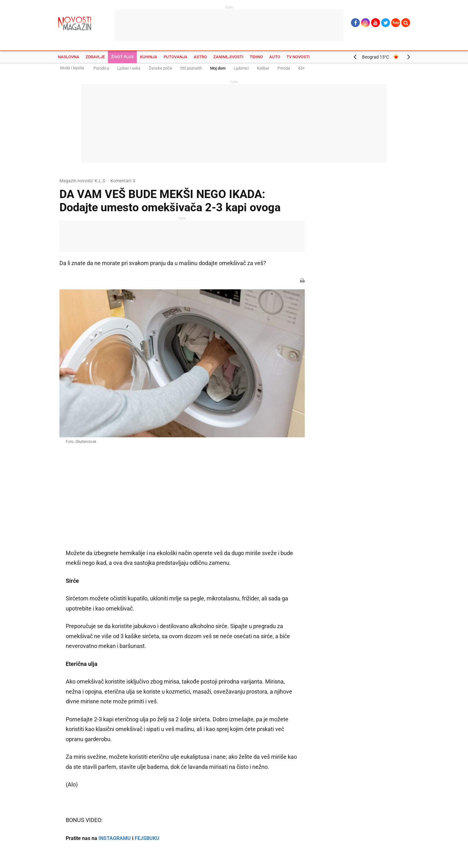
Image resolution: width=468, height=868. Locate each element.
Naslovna (69, 57)
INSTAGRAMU (115, 838)
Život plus (122, 57)
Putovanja (175, 57)
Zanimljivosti (228, 57)
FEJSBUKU (147, 838)
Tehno (256, 57)
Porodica (101, 68)
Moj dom (218, 68)
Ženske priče (160, 68)
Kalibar (263, 68)
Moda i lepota (72, 68)
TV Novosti (298, 57)
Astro (200, 57)
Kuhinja (149, 57)
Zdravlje (95, 57)
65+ (301, 68)
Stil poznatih (191, 68)
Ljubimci (241, 68)
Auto (275, 57)
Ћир (396, 23)
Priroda (284, 68)
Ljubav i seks (129, 68)
